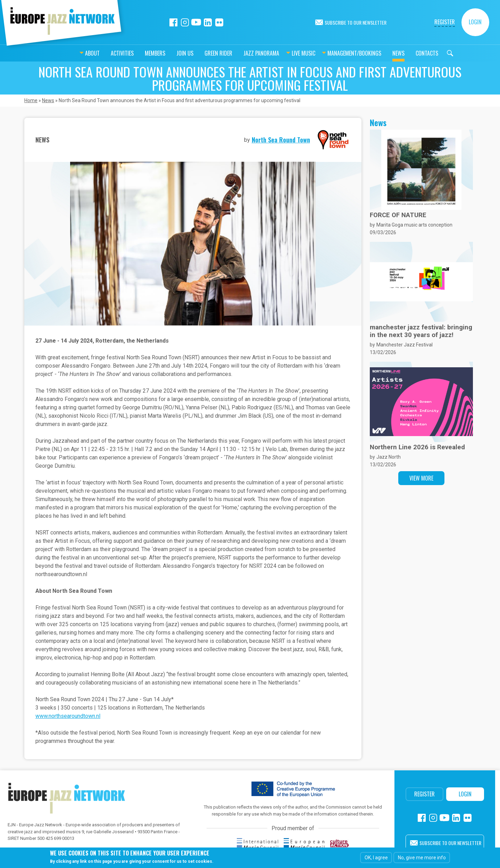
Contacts (410, 53)
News (381, 53)
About (75, 53)
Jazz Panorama (244, 53)
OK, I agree (376, 858)
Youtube (196, 22)
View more (421, 478)
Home (31, 100)
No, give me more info (422, 858)
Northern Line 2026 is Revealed (417, 447)
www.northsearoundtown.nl (68, 716)
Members (138, 53)
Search (433, 53)
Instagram (185, 22)
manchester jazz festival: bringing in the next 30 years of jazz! (421, 331)
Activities (105, 53)
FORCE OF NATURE (398, 215)
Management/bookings (337, 53)
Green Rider (201, 53)
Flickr (219, 22)
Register (445, 22)
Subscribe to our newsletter (356, 22)
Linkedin (208, 22)
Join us (168, 53)
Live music (286, 53)
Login (475, 22)
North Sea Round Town (281, 140)
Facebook (173, 22)
